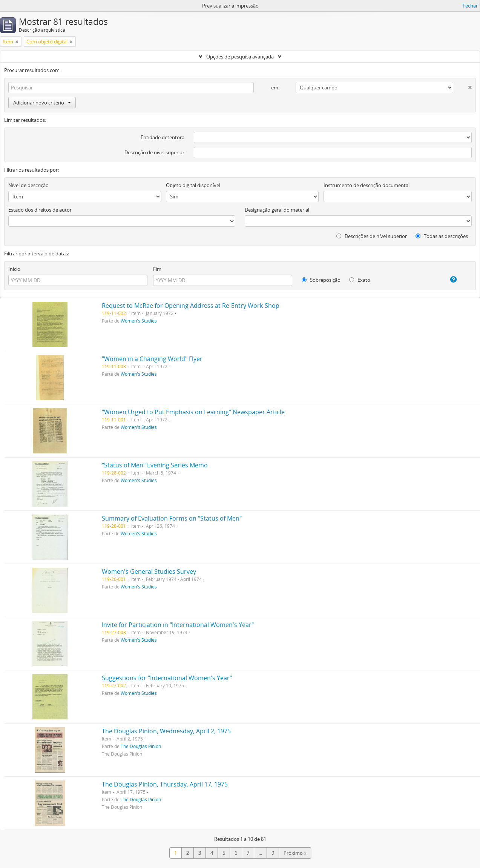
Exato (360, 280)
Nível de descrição (28, 185)
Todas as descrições (442, 236)
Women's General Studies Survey (149, 571)
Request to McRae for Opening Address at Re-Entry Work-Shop (191, 306)
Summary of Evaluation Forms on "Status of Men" (172, 518)
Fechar (470, 6)
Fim (157, 269)
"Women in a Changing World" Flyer (152, 359)
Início (14, 269)
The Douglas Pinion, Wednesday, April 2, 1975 (166, 731)
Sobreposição (321, 280)
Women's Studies (139, 321)
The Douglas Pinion (141, 746)
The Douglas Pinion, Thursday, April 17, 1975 (165, 784)
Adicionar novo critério (42, 103)
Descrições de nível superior (372, 236)
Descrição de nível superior (154, 152)
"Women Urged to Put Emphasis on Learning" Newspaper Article (193, 412)
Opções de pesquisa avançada (240, 57)
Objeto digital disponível (193, 185)
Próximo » (295, 853)
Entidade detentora (163, 137)
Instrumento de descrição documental (367, 185)
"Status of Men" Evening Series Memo (155, 465)
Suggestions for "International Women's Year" (167, 678)
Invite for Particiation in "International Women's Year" (178, 625)
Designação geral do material (277, 210)
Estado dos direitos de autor (40, 210)
